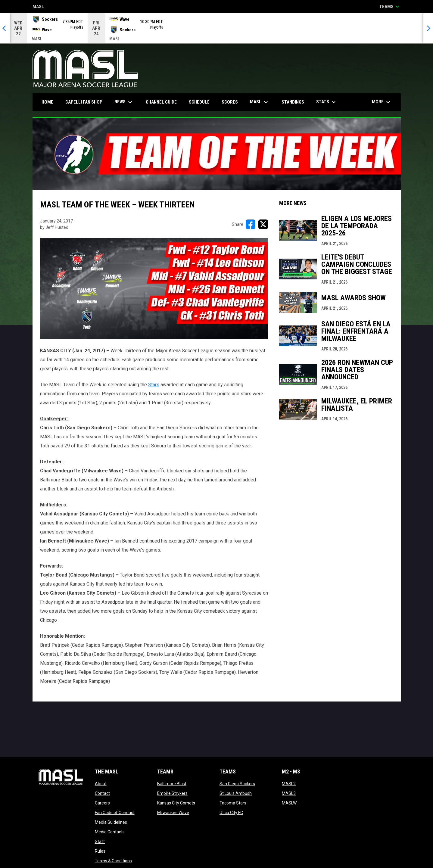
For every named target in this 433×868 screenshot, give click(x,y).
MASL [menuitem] (260, 102)
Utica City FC (231, 813)
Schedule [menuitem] (199, 102)
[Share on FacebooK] (251, 224)
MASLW (289, 803)
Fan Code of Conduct (115, 813)
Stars (154, 385)
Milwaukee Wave (173, 813)
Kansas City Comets (176, 803)
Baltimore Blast (172, 784)
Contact (102, 793)
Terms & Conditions (113, 861)
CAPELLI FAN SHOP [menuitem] (86, 102)
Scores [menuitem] (230, 102)
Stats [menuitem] (327, 102)
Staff (100, 842)
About (101, 784)
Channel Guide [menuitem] (161, 102)
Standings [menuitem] (293, 102)
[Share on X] (263, 224)
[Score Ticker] (216, 28)
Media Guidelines (111, 822)
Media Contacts (110, 832)
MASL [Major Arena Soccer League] (38, 7)
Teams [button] (390, 7)
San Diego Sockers (237, 784)
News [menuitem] (124, 102)
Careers (102, 803)
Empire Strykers (172, 793)
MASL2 (289, 784)
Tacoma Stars (233, 803)
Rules (100, 851)
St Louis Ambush (236, 793)
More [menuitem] (382, 102)
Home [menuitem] (47, 102)
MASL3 (289, 793)
